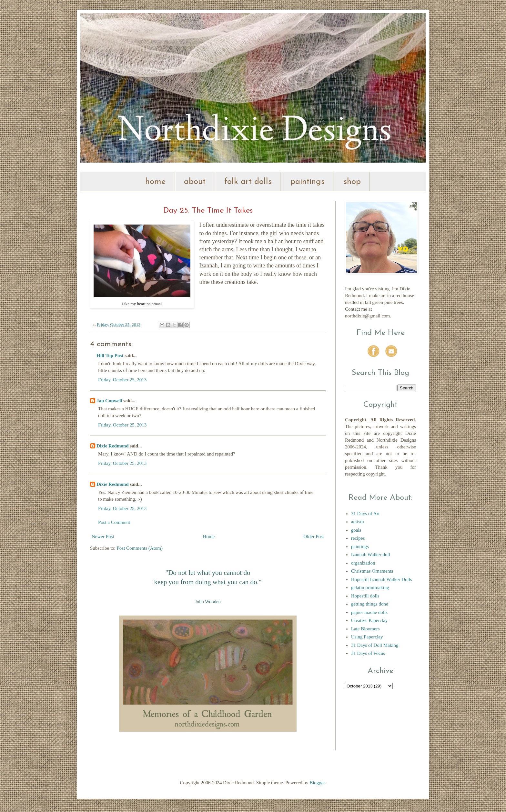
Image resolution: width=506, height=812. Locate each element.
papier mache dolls (369, 612)
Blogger (317, 783)
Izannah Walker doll (371, 555)
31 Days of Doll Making (375, 645)
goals (356, 530)
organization (363, 563)
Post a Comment (114, 522)
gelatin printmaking (370, 587)
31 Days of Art (365, 514)
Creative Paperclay (369, 620)
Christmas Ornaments (372, 571)
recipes (358, 538)
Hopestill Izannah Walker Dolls (382, 579)
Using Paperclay (367, 637)
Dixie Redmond (113, 446)
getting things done (370, 604)
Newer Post (103, 536)
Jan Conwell (109, 401)
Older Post (314, 536)
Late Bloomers (365, 629)
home (155, 182)
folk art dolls (248, 182)
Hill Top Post (110, 356)
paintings (308, 182)
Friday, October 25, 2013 (122, 380)
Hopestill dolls (365, 596)
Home (209, 536)
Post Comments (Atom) (140, 548)
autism (358, 522)
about (195, 182)
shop (352, 182)
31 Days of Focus (368, 653)
